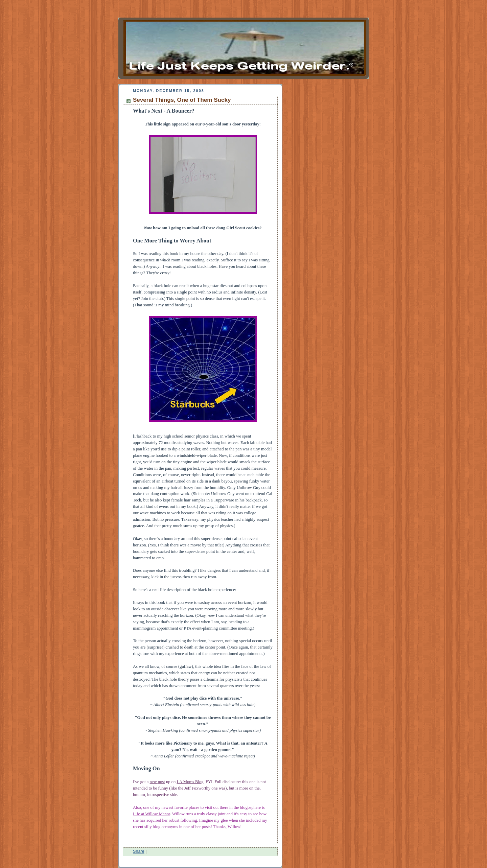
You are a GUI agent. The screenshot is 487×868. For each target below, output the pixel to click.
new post (157, 782)
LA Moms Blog (190, 782)
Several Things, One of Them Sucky (182, 100)
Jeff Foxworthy (197, 788)
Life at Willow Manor (152, 814)
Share (139, 851)
